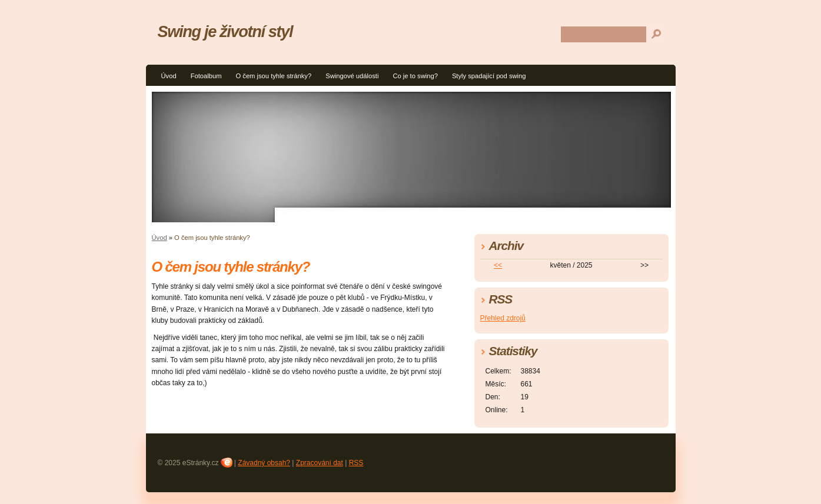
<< (498, 265)
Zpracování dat (320, 463)
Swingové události (352, 76)
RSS (356, 463)
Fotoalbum (206, 76)
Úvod (169, 76)
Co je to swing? (415, 76)
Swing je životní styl (225, 31)
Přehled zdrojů (503, 318)
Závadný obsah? (264, 463)
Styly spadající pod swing (489, 76)
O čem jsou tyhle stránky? (273, 76)
